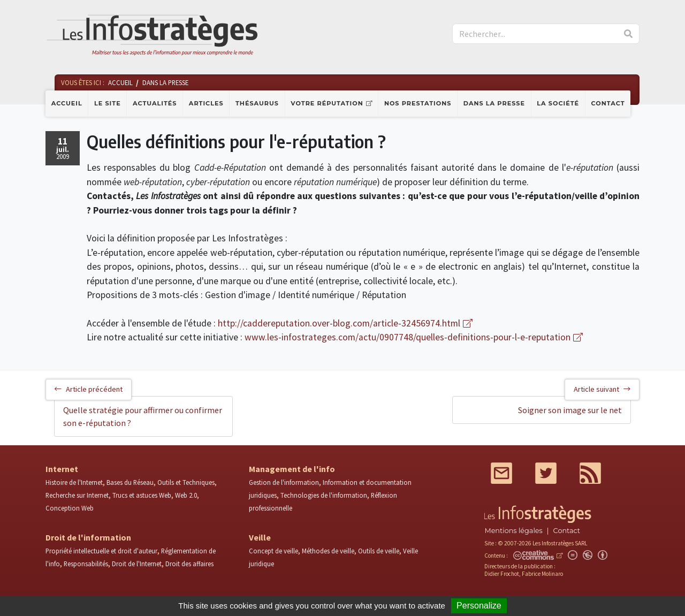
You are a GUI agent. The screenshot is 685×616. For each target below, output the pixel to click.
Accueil (67, 103)
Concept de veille (273, 551)
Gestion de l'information (284, 482)
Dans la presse (494, 103)
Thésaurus (257, 103)
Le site (108, 103)
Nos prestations (418, 103)
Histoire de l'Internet (74, 482)
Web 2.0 (186, 495)
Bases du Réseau (130, 482)
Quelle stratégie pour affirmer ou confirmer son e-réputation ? (143, 416)
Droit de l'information (88, 537)
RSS (590, 473)
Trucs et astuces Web (142, 495)
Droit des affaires (189, 564)
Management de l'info (292, 469)
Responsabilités (86, 564)
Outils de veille (379, 551)
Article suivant (602, 389)
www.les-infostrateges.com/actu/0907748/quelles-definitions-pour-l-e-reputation (408, 337)
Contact (608, 103)
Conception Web (70, 508)
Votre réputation (327, 103)
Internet (62, 469)
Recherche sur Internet (77, 495)
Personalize (479, 606)
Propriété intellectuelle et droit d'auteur (101, 551)
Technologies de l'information (324, 495)
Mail (501, 473)
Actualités (155, 103)
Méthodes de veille (328, 551)
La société (558, 103)
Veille (260, 537)
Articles (206, 103)
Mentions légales (513, 531)
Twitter (546, 473)
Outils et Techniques (186, 482)
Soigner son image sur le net (570, 410)
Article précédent (89, 389)
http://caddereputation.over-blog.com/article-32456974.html (339, 323)
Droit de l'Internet (137, 564)
